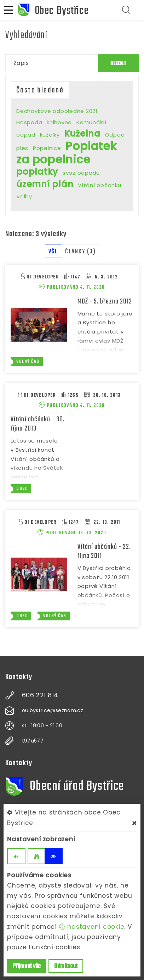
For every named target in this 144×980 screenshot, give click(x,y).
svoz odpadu (81, 173)
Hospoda (29, 122)
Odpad (115, 135)
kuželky (50, 135)
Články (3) (80, 252)
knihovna (59, 122)
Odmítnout (66, 966)
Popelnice (47, 148)
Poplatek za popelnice (66, 153)
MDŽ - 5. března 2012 (105, 302)
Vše (53, 252)
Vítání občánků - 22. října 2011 (104, 551)
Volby (24, 196)
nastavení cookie (92, 927)
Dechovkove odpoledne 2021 (57, 111)
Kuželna (82, 134)
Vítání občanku (100, 185)
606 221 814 (40, 695)
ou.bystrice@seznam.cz (53, 710)
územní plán (45, 184)
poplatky (37, 172)
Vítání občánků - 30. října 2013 (38, 424)
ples (22, 148)
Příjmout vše (27, 966)
